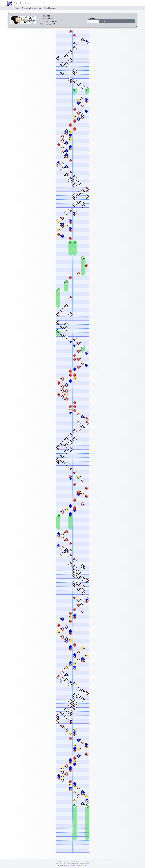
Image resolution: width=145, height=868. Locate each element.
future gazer (39, 8)
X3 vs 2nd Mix (26, 8)
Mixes (17, 8)
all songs (32, 3)
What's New (84, 866)
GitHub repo (75, 866)
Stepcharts (20, 3)
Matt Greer (66, 866)
